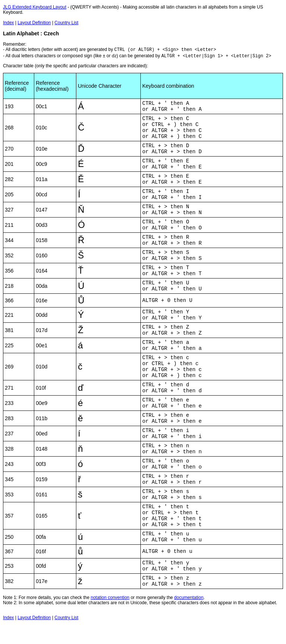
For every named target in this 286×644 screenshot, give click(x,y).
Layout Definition (34, 23)
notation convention (110, 598)
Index (8, 23)
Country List (66, 23)
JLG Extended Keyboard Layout (35, 7)
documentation (189, 598)
